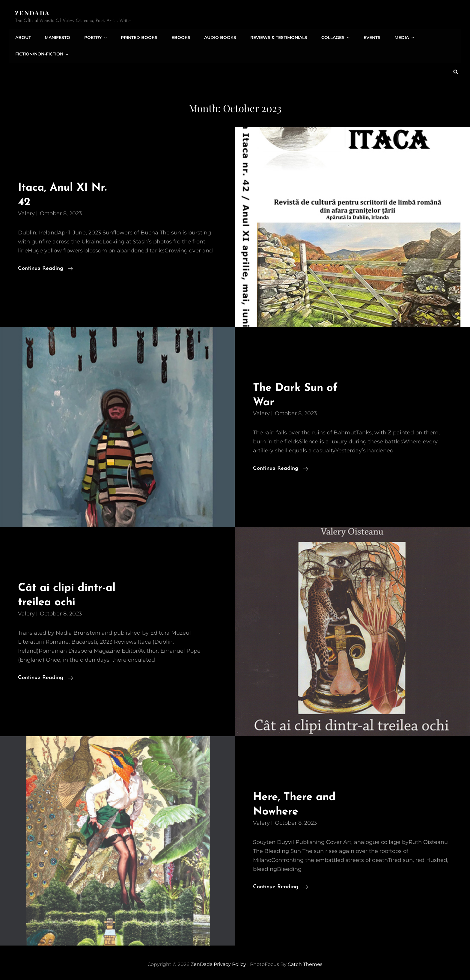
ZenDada (33, 13)
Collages (332, 37)
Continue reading (46, 268)
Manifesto (57, 37)
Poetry (95, 37)
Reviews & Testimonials (275, 37)
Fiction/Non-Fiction (42, 54)
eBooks (178, 37)
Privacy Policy (230, 963)
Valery (26, 212)
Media (399, 37)
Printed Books (137, 37)
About (23, 37)
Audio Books (217, 37)
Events (367, 37)
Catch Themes (305, 963)
